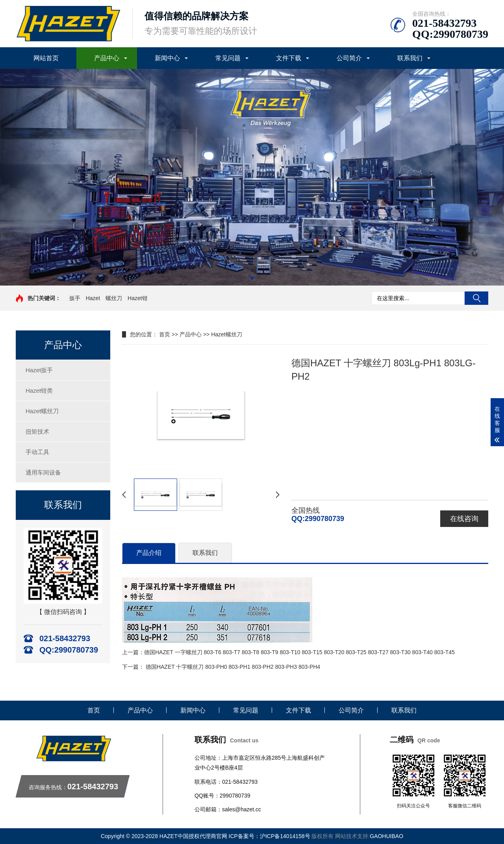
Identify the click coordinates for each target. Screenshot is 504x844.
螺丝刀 (114, 298)
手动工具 (37, 452)
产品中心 (107, 58)
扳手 (75, 298)
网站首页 (46, 58)
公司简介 (349, 58)
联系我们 (410, 58)
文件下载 (289, 58)
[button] (252, 278)
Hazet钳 (138, 298)
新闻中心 (167, 58)
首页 (165, 334)
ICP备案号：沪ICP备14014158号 (270, 836)
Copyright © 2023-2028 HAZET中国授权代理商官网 (165, 836)
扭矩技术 (37, 431)
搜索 (476, 298)
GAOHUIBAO (386, 836)
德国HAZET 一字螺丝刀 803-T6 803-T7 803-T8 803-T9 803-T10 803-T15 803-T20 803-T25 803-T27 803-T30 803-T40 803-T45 (299, 652)
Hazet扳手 (39, 370)
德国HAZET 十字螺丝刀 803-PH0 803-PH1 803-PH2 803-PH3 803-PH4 (233, 667)
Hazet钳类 (39, 390)
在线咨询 (464, 519)
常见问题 (228, 58)
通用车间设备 (43, 472)
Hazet (93, 298)
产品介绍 (149, 553)
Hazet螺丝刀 (42, 411)
